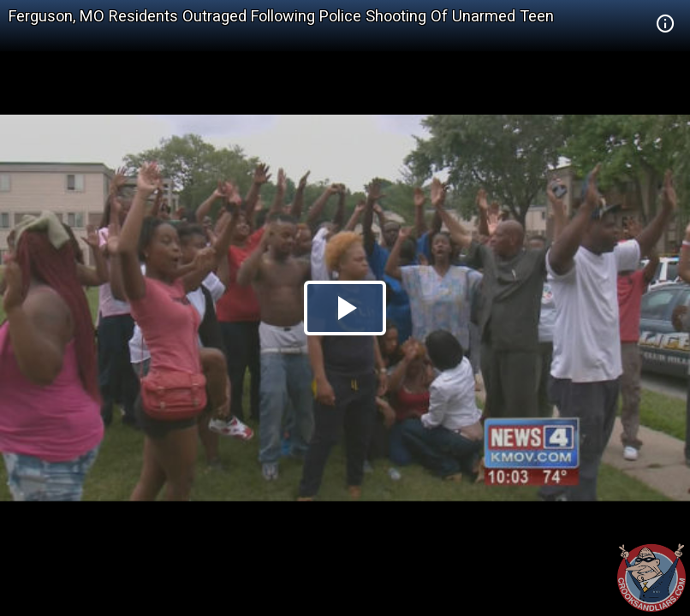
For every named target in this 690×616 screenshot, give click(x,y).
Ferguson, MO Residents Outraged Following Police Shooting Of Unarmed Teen (281, 16)
